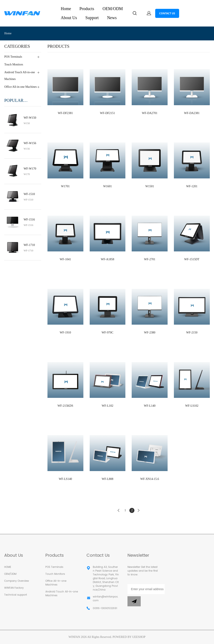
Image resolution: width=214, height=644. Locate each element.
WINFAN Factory (14, 588)
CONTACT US (167, 13)
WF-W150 (30, 118)
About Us (69, 18)
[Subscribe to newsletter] (134, 601)
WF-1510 (29, 194)
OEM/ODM (113, 9)
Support (92, 18)
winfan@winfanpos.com (106, 599)
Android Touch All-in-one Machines (62, 594)
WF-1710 (29, 245)
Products (87, 9)
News (112, 18)
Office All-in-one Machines (56, 583)
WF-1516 (29, 220)
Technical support (16, 595)
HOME (8, 567)
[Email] (146, 589)
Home (66, 9)
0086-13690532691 (105, 608)
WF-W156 (30, 143)
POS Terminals (54, 567)
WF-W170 (30, 169)
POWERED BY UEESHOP (129, 637)
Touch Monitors (55, 574)
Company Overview (17, 581)
